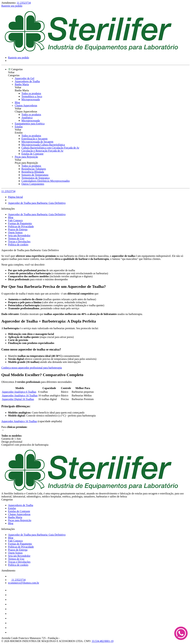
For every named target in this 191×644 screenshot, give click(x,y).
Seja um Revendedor (19, 235)
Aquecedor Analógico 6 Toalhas (19, 392)
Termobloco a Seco (32, 96)
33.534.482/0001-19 (103, 641)
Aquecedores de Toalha (27, 81)
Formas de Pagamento (20, 223)
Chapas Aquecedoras (26, 105)
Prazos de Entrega (18, 229)
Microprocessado (31, 99)
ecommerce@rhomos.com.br (24, 583)
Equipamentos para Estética (30, 124)
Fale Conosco (15, 220)
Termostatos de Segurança (36, 178)
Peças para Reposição (26, 157)
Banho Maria (22, 84)
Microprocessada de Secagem (37, 142)
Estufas (19, 127)
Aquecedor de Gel (24, 78)
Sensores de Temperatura (35, 175)
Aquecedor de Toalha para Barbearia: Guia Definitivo (37, 203)
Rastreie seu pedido (12, 6)
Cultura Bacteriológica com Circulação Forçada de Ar (50, 148)
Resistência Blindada (33, 172)
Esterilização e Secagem (34, 139)
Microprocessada (31, 121)
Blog (17, 102)
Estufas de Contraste (33, 154)
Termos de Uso (16, 238)
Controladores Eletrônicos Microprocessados (46, 181)
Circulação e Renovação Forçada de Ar (42, 151)
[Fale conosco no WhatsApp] (181, 634)
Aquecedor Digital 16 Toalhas (18, 399)
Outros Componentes (33, 184)
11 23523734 (24, 3)
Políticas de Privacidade (21, 226)
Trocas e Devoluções (19, 241)
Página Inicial (15, 197)
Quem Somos (15, 232)
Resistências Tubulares (34, 169)
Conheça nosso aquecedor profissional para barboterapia (32, 368)
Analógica (27, 118)
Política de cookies (18, 245)
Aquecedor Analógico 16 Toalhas (20, 395)
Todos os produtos (31, 93)
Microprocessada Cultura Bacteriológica (43, 145)
